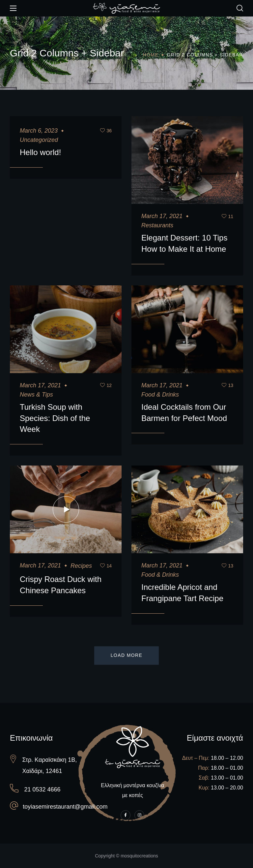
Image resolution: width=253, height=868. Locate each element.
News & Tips (36, 395)
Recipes (81, 566)
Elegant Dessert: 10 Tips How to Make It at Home (184, 243)
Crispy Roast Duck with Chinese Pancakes (61, 585)
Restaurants (157, 225)
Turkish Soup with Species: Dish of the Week (55, 418)
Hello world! (40, 152)
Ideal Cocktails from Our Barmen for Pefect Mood (184, 413)
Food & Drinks (160, 395)
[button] (240, 8)
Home (151, 55)
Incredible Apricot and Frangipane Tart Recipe (182, 593)
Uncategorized (39, 140)
